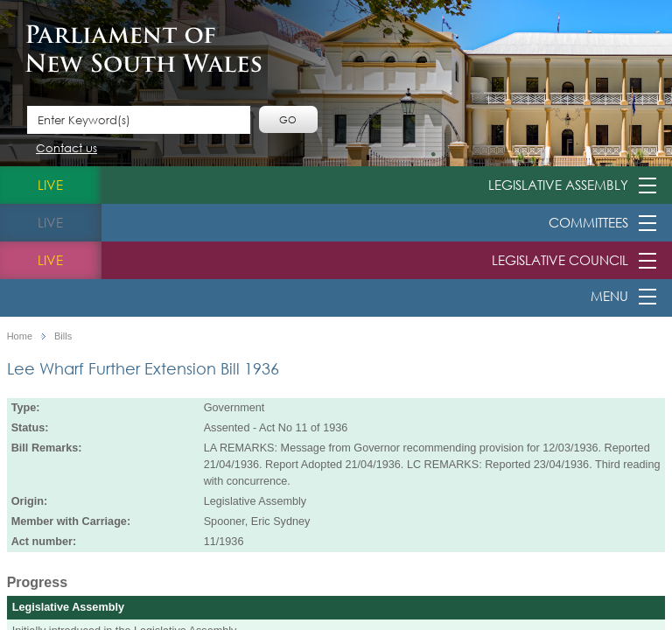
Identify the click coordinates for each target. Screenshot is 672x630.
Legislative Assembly (558, 185)
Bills (63, 336)
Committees (588, 222)
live (50, 185)
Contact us (66, 149)
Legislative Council (560, 260)
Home (20, 336)
